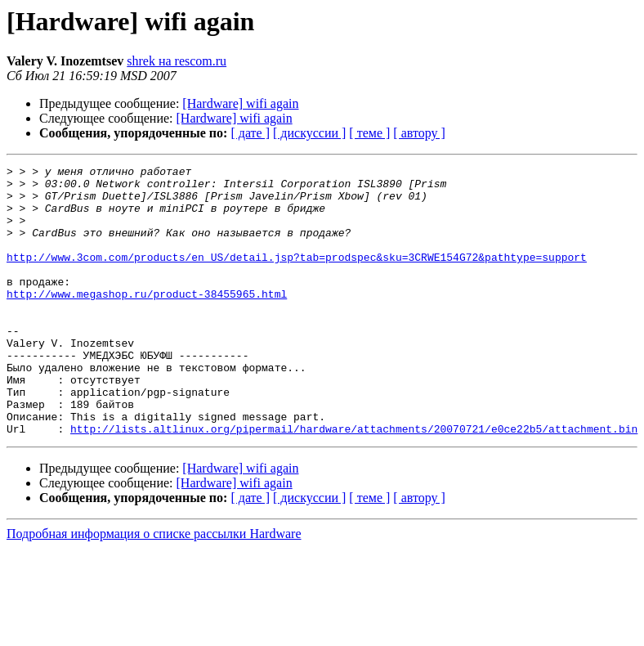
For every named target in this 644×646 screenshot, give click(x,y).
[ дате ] (250, 133)
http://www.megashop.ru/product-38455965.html (147, 321)
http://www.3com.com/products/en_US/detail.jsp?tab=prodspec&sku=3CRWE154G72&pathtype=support (297, 276)
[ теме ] (369, 133)
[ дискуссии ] (309, 133)
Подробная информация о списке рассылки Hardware (154, 588)
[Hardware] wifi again (240, 103)
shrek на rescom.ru (177, 61)
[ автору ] (419, 133)
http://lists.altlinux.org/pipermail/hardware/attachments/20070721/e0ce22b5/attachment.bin (354, 482)
